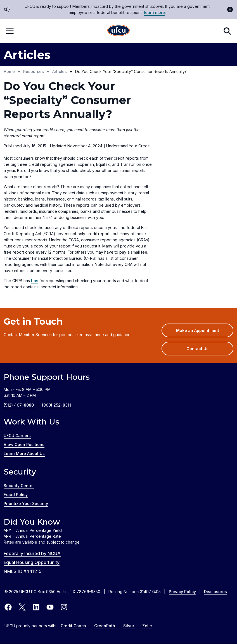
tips (35, 281)
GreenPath (105, 626)
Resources (34, 71)
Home (9, 71)
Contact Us (197, 349)
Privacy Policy (182, 592)
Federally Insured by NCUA (32, 553)
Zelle (147, 626)
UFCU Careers (17, 436)
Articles (60, 71)
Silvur (129, 626)
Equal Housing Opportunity (32, 562)
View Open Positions (24, 444)
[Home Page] (118, 31)
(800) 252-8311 (56, 405)
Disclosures (215, 592)
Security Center (19, 486)
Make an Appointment (205, 332)
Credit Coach (74, 626)
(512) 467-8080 (23, 405)
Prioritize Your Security (26, 503)
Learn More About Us (24, 453)
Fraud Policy (16, 495)
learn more (154, 12)
